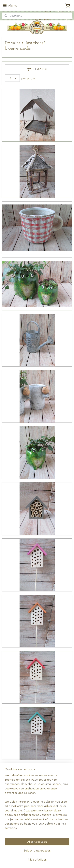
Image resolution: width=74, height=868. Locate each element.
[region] (37, 803)
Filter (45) (37, 69)
